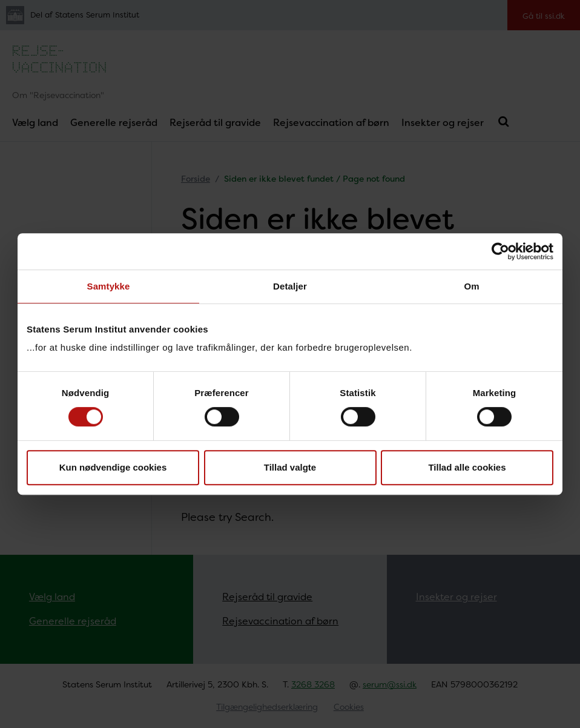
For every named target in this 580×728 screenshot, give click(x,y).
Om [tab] (471, 286)
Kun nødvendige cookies (113, 467)
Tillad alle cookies (467, 467)
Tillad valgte (290, 467)
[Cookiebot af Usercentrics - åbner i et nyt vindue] (500, 251)
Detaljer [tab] (290, 286)
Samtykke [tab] (109, 286)
